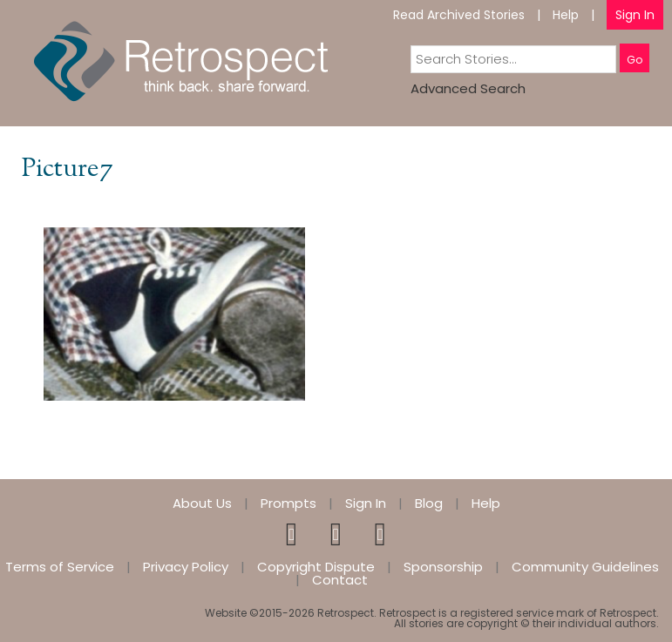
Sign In (635, 15)
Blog (429, 503)
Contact (340, 580)
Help (566, 15)
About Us (202, 503)
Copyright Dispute (316, 567)
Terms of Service (60, 567)
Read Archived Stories (459, 15)
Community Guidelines (585, 567)
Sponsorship (443, 567)
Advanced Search (468, 88)
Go (635, 60)
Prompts (288, 503)
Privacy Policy (186, 567)
